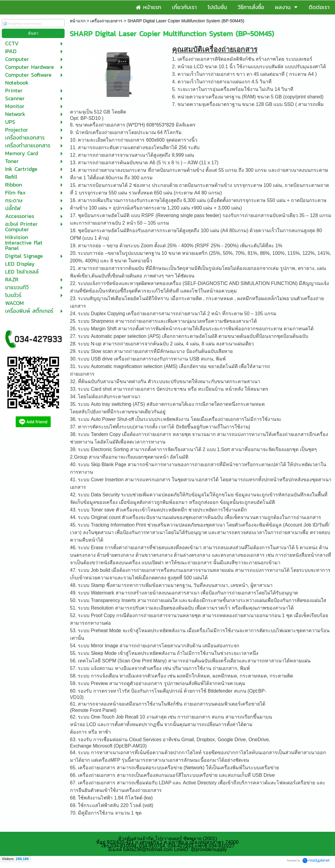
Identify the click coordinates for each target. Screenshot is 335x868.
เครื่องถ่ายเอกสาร (106, 21)
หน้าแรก (78, 21)
